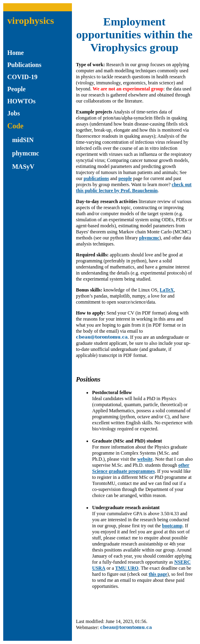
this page (158, 574)
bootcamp (172, 526)
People (16, 89)
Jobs (14, 113)
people (125, 178)
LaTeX (167, 290)
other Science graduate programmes (141, 468)
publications (96, 178)
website (145, 459)
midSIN (23, 140)
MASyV (23, 167)
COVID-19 (22, 77)
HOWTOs (21, 101)
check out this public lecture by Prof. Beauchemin (134, 188)
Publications (24, 65)
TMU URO (127, 568)
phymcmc (26, 153)
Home (16, 53)
